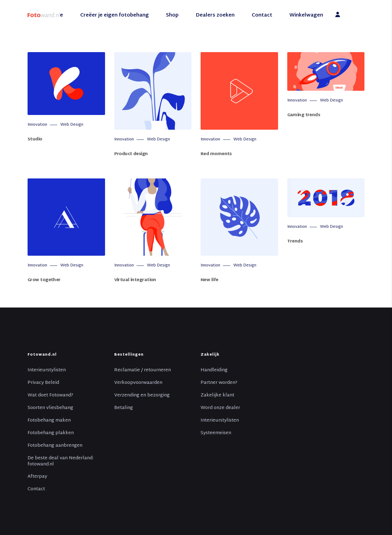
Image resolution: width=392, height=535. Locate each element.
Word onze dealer (220, 408)
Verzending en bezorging (142, 396)
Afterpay (37, 477)
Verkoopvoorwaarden (138, 383)
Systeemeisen (216, 433)
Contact (36, 489)
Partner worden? (219, 383)
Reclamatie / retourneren (143, 370)
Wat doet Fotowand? (50, 396)
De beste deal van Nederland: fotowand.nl (60, 461)
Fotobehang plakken (51, 433)
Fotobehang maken (49, 421)
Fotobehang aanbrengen (55, 446)
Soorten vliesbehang (50, 408)
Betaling (124, 408)
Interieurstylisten (47, 370)
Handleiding (214, 370)
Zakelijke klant (217, 396)
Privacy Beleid (43, 383)
